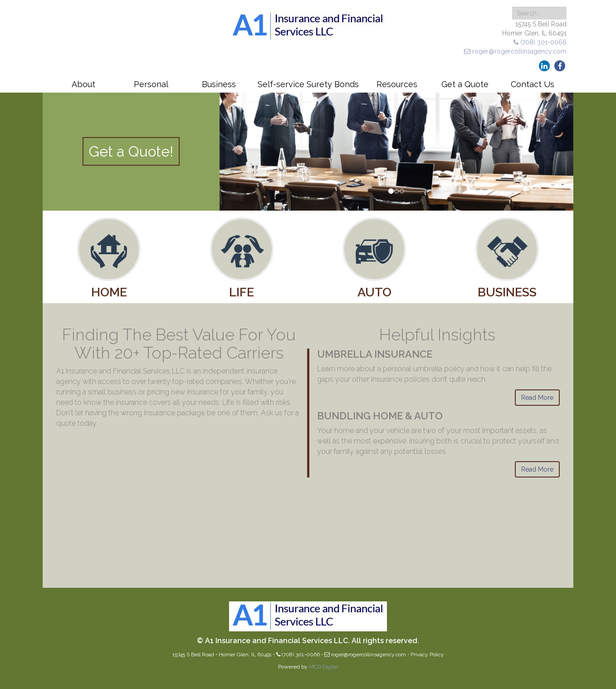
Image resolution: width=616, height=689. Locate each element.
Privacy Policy (427, 655)
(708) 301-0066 (540, 42)
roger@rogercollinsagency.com (515, 51)
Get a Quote (465, 84)
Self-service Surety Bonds (308, 84)
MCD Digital (323, 667)
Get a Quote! (131, 151)
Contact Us (533, 84)
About (83, 84)
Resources (397, 84)
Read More (537, 398)
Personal (151, 84)
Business (219, 84)
